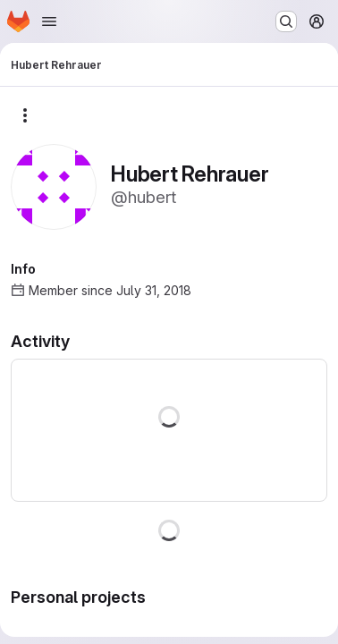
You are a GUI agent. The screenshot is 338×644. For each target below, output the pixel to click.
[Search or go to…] (286, 21)
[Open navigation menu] (49, 21)
